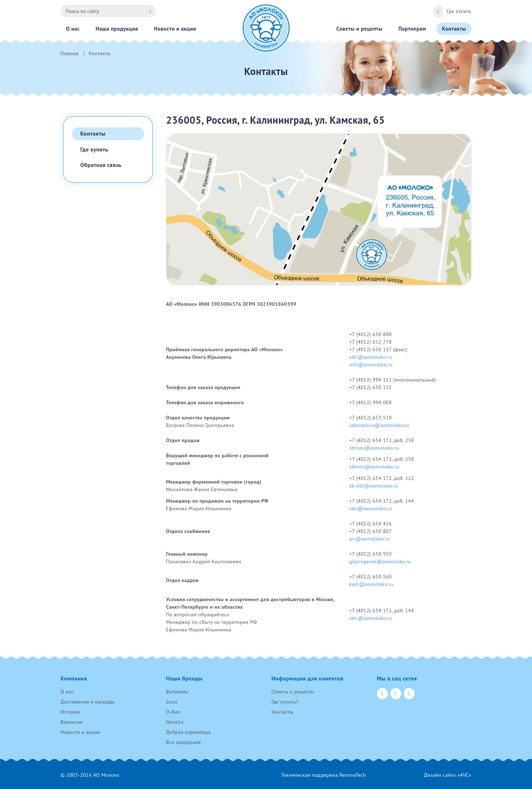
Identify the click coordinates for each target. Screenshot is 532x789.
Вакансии (72, 722)
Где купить (459, 11)
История (70, 712)
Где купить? (285, 702)
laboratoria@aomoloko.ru (379, 425)
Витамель (177, 692)
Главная (70, 53)
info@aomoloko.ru (371, 365)
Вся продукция (184, 742)
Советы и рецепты (293, 692)
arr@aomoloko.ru (370, 539)
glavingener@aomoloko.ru (380, 561)
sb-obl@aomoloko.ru (374, 486)
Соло (172, 702)
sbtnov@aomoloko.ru (374, 448)
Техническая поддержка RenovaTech (324, 775)
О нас (67, 692)
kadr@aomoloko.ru (371, 584)
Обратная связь (101, 165)
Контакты (93, 133)
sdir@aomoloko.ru (371, 357)
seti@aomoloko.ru (371, 508)
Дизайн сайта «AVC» (448, 775)
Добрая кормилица (189, 732)
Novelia (175, 722)
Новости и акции (80, 732)
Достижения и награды (88, 702)
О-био (173, 712)
